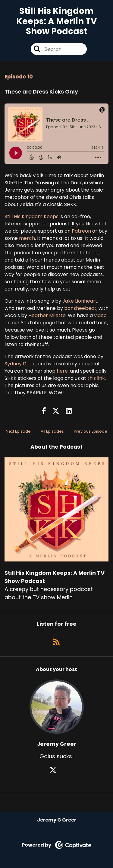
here (62, 371)
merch (27, 238)
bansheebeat (80, 308)
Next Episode (18, 431)
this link (96, 378)
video (100, 315)
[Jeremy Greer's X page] (57, 770)
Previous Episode (91, 431)
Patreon (81, 231)
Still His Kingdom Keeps (31, 216)
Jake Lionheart (80, 301)
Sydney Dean (20, 364)
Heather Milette (47, 315)
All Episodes (52, 431)
